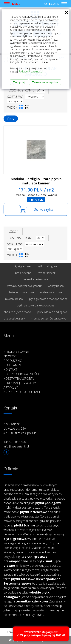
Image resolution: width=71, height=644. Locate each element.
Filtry (11, 119)
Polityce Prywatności (31, 71)
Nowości (11, 356)
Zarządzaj (19, 82)
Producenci (13, 361)
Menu (16, 4)
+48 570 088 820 (15, 442)
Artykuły (11, 387)
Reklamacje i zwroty (20, 383)
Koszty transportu (19, 379)
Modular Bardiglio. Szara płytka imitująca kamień (36, 181)
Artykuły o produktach (22, 392)
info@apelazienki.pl (16, 446)
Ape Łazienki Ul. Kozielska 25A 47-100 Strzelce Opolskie (20, 428)
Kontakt (10, 370)
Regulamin (12, 365)
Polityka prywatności (21, 374)
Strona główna (16, 352)
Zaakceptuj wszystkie (45, 82)
